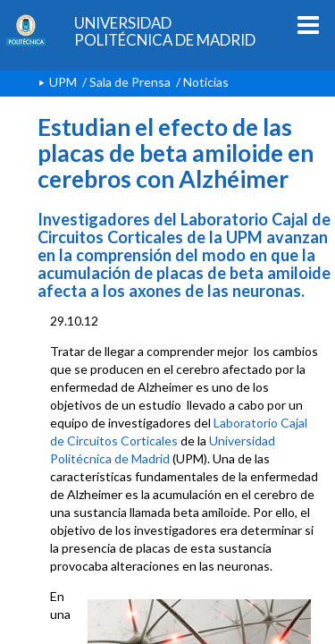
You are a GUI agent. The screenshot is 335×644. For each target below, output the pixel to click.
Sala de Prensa (130, 82)
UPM (63, 82)
